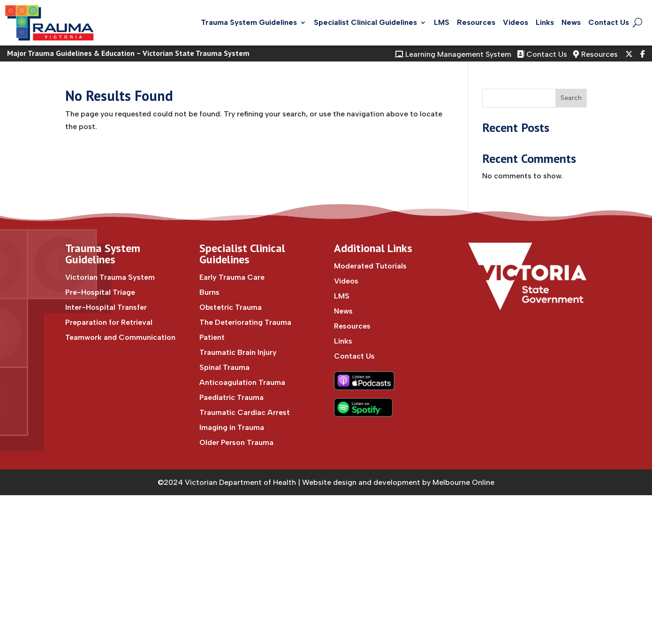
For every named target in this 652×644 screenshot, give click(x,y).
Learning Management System (453, 54)
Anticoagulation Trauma (242, 382)
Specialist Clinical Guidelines (365, 22)
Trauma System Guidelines (249, 22)
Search (571, 98)
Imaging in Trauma (232, 427)
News (571, 22)
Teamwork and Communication (120, 337)
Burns (209, 292)
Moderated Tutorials (370, 266)
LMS (442, 22)
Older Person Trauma (236, 442)
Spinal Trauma (224, 367)
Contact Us (609, 22)
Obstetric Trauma (231, 307)
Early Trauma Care (232, 277)
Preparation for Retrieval (109, 322)
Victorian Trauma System (110, 277)
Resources (476, 22)
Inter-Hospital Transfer (106, 307)
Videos (516, 22)
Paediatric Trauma (231, 397)
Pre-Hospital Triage (100, 292)
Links (545, 22)
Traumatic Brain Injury (238, 352)
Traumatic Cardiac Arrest (245, 412)
